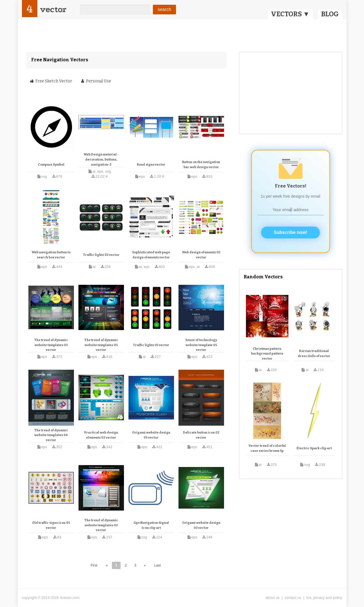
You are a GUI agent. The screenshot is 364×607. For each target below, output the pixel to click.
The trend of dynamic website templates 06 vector (51, 435)
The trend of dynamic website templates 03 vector (51, 345)
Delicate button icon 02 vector (201, 435)
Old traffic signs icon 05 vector (51, 525)
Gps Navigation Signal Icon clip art (151, 525)
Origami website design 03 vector (201, 525)
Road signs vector (151, 165)
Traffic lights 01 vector (151, 345)
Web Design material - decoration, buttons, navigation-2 (101, 159)
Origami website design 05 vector (151, 435)
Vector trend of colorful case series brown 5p (267, 448)
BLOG (330, 14)
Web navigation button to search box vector (51, 255)
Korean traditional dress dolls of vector (314, 354)
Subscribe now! (290, 232)
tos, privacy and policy (324, 598)
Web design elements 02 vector (201, 255)
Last (158, 565)
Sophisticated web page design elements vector (151, 255)
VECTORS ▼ (290, 14)
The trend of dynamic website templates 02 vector (101, 525)
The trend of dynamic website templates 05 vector (101, 345)
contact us (293, 598)
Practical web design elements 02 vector (101, 435)
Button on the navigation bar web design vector (201, 165)
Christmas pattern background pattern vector (267, 354)
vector (53, 9)
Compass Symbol (51, 165)
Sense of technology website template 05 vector (201, 345)
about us (273, 598)
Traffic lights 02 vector (101, 255)
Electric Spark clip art (314, 448)
